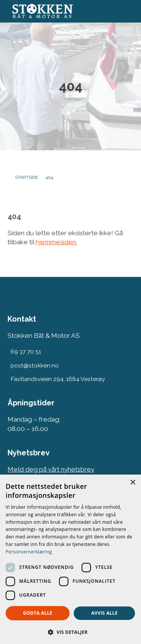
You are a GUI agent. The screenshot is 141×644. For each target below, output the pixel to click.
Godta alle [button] (38, 613)
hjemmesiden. (56, 242)
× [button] (133, 483)
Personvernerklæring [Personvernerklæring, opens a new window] (29, 552)
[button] (70, 632)
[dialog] (70, 559)
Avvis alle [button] (105, 613)
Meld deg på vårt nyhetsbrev (51, 469)
